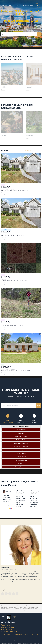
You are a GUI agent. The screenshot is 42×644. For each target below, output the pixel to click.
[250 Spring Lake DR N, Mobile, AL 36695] (21, 213)
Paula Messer (6, 567)
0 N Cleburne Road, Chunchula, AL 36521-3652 (14, 280)
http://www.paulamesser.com (9, 590)
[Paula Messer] (21, 545)
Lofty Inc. (9, 641)
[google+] (17, 594)
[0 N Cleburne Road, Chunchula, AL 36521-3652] (21, 258)
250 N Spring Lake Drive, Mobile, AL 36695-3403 (15, 190)
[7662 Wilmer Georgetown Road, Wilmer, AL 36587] (21, 348)
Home (5, 5)
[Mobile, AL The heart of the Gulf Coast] (12, 90)
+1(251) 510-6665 (6, 584)
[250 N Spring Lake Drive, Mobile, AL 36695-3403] (21, 168)
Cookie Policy (19, 643)
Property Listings (36, 643)
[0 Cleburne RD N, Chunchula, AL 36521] (21, 303)
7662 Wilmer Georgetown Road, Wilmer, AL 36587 (15, 370)
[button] (39, 34)
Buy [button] (11, 5)
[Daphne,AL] (12, 138)
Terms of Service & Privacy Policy (8, 643)
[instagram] (13, 594)
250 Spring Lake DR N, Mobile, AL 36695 (12, 235)
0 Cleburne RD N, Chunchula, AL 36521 (12, 326)
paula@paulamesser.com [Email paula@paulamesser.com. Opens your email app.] (8, 586)
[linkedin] (6, 594)
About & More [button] (27, 5)
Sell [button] (16, 5)
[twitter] (10, 594)
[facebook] (3, 594)
